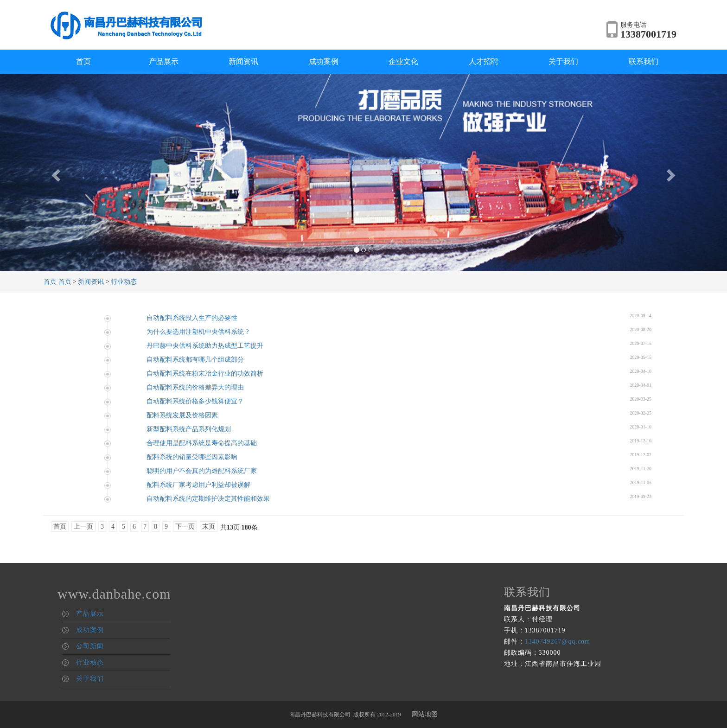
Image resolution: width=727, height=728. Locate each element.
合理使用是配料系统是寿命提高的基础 (202, 443)
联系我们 (644, 61)
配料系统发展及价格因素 (182, 415)
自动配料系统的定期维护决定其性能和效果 (208, 499)
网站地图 (425, 714)
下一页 (185, 527)
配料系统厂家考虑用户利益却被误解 (198, 485)
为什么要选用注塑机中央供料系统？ (198, 332)
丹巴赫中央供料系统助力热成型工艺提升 (205, 346)
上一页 (83, 527)
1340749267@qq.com (558, 642)
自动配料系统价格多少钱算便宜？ (195, 401)
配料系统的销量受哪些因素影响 (192, 457)
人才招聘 (484, 61)
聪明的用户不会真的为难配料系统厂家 (202, 471)
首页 (83, 61)
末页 (209, 527)
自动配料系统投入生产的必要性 (192, 318)
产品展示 (164, 61)
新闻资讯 (243, 61)
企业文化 (403, 61)
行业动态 (124, 282)
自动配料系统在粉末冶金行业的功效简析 (205, 374)
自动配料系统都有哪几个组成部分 (195, 360)
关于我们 (563, 61)
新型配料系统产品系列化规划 (189, 429)
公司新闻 (90, 646)
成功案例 (324, 61)
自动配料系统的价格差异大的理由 (195, 387)
